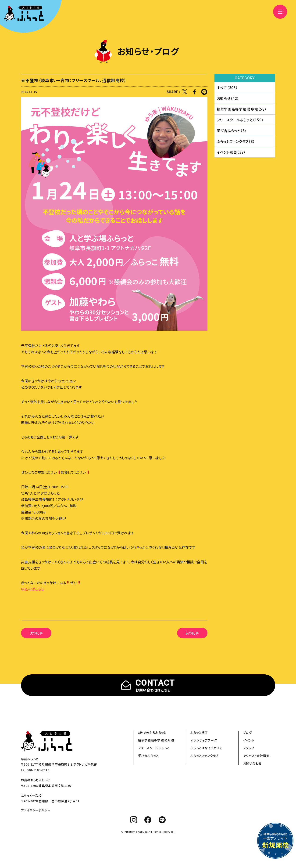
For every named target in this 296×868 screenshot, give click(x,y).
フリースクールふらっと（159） (240, 120)
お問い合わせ (253, 763)
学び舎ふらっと (148, 756)
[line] (162, 820)
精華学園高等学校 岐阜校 (156, 740)
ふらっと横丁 (199, 732)
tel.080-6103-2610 (35, 770)
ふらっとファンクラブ (205, 756)
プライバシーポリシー (36, 810)
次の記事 (36, 633)
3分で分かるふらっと (152, 732)
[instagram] (134, 820)
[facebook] (148, 820)
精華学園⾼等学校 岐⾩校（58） (242, 109)
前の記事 (192, 633)
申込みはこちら (33, 589)
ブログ (248, 732)
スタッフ (249, 748)
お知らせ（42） (228, 98)
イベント (249, 740)
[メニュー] (277, 12)
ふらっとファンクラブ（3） (236, 141)
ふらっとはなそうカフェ (206, 748)
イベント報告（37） (231, 152)
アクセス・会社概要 (256, 756)
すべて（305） (227, 88)
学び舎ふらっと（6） (232, 131)
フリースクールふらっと (154, 748)
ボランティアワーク (204, 740)
